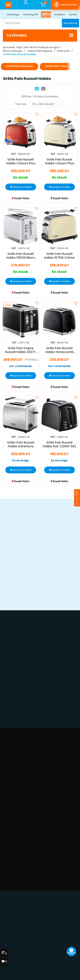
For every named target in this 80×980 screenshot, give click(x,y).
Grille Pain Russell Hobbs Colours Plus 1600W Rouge (21, 162)
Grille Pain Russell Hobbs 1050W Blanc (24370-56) (21, 256)
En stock (21, 178)
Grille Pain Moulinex (19, 66)
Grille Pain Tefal (56, 66)
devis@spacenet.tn (26, 937)
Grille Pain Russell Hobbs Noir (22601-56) (59, 444)
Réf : (14, 154)
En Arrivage (21, 461)
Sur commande (21, 366)
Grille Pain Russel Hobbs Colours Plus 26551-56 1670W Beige (59, 162)
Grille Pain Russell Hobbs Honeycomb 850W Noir (59, 350)
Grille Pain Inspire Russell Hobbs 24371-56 (21, 350)
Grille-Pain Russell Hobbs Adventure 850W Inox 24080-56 (21, 444)
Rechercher (71, 23)
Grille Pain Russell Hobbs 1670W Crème (59, 256)
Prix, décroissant (47, 104)
